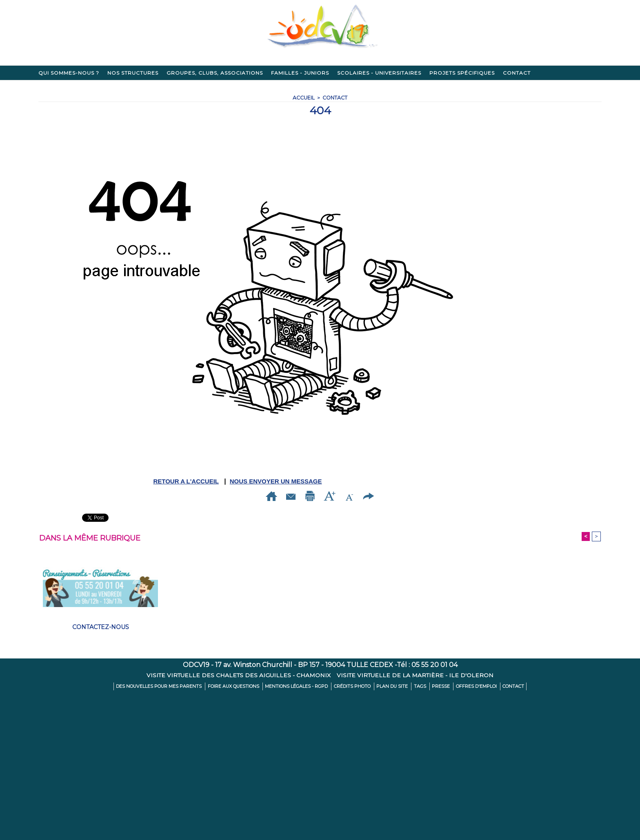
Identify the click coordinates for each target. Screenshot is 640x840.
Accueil (304, 98)
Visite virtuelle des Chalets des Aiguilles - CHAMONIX (239, 676)
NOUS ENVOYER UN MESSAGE (276, 481)
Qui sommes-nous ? (69, 73)
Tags (414, 687)
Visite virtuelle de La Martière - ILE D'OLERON (416, 676)
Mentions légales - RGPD (300, 687)
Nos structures (133, 73)
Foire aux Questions (240, 687)
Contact (517, 73)
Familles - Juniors (300, 73)
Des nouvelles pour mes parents (170, 687)
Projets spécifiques (462, 73)
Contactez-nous (101, 627)
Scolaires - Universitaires (379, 73)
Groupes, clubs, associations (215, 73)
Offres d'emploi (467, 687)
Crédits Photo (352, 687)
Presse (433, 687)
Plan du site (389, 687)
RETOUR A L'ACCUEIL (186, 481)
